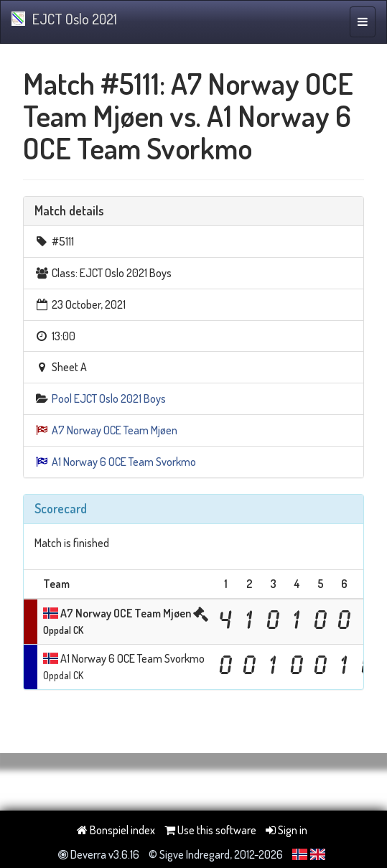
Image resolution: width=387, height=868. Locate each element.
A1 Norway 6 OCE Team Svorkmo (124, 462)
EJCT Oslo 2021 (64, 19)
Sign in (286, 830)
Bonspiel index (116, 830)
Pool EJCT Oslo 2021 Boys (109, 398)
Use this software (210, 830)
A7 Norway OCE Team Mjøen (115, 430)
